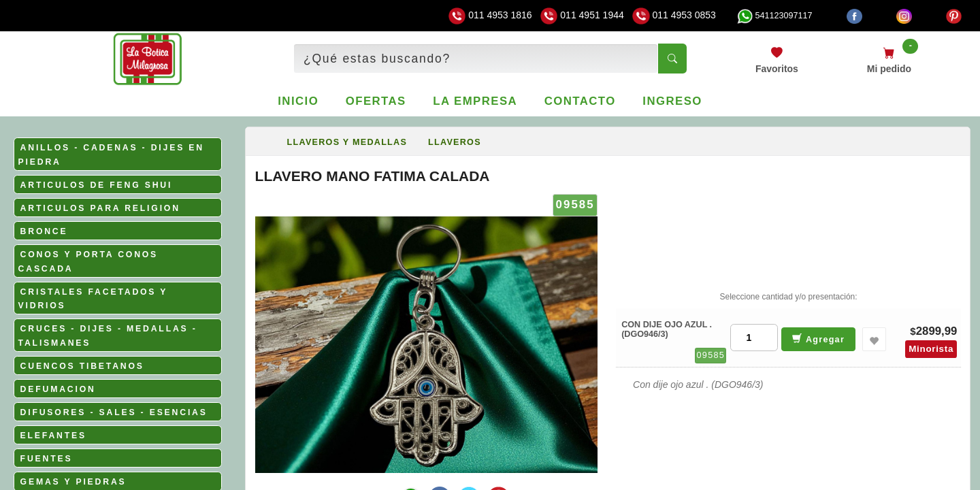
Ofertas (376, 101)
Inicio (298, 101)
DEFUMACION (58, 389)
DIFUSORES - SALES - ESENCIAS (114, 412)
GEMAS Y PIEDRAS (73, 482)
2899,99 (937, 331)
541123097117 (774, 16)
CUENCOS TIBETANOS (82, 366)
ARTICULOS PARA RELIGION (100, 208)
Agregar (818, 339)
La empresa (475, 101)
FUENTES (47, 459)
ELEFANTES (53, 436)
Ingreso (672, 101)
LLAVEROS (455, 142)
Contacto (580, 101)
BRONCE (44, 231)
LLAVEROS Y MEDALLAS (347, 142)
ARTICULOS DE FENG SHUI (97, 185)
